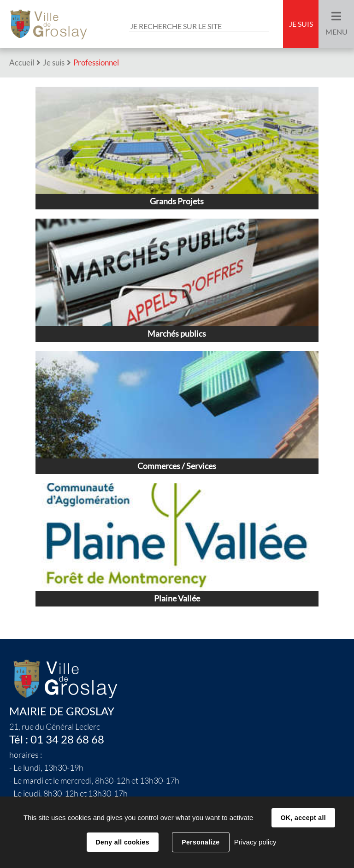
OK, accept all (303, 818)
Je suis (301, 24)
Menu (336, 32)
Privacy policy (255, 842)
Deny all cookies (123, 842)
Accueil (22, 62)
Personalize (201, 842)
